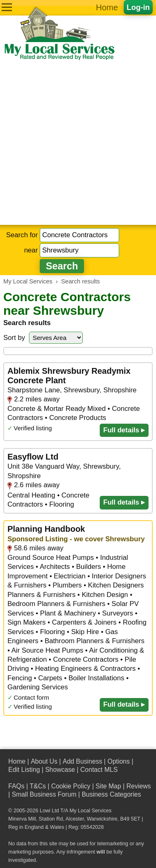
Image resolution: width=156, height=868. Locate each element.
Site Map (108, 786)
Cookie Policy (71, 786)
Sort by (14, 338)
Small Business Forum (44, 794)
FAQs (16, 786)
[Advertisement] (78, 143)
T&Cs (38, 786)
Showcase (60, 770)
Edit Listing (24, 770)
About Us (44, 761)
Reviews (138, 786)
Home (107, 7)
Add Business (82, 761)
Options (119, 761)
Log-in (138, 7)
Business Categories (111, 794)
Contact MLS (99, 770)
